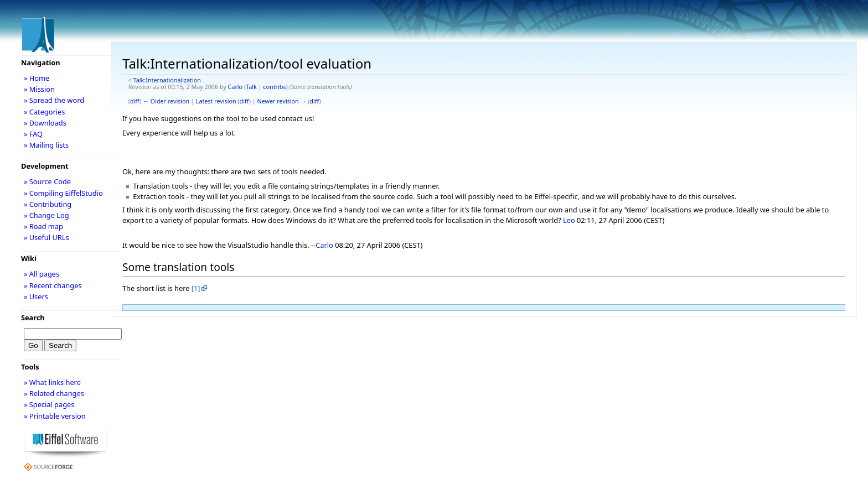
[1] (196, 288)
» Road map (43, 226)
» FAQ (33, 134)
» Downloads (45, 123)
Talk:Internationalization (167, 80)
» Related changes (54, 393)
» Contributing (48, 204)
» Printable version (55, 416)
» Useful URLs (46, 237)
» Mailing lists (46, 145)
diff (135, 101)
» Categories (45, 112)
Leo (569, 220)
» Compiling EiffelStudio (63, 193)
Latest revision (216, 101)
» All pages (42, 274)
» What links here (52, 382)
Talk (251, 87)
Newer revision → (282, 101)
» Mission (39, 89)
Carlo (236, 87)
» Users (36, 296)
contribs (274, 87)
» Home (37, 78)
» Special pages (49, 404)
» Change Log (46, 215)
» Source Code (47, 181)
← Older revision (166, 101)
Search (33, 318)
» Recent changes (53, 285)
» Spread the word (54, 100)
